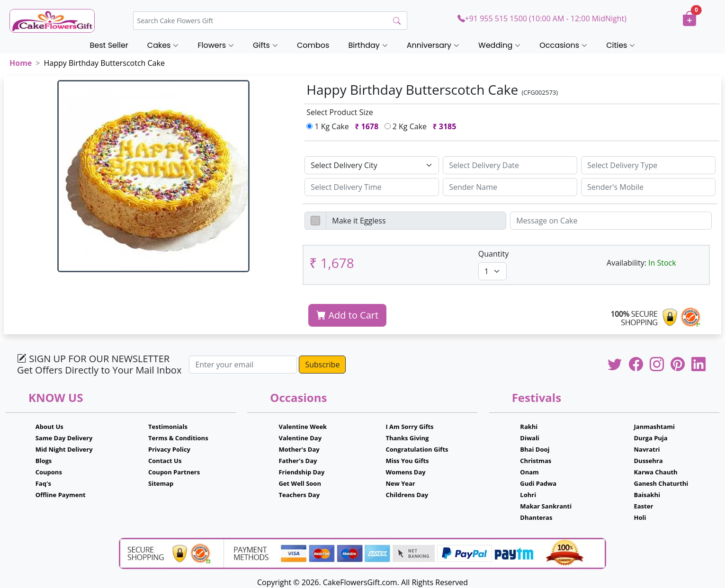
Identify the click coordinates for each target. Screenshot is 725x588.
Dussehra (648, 461)
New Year (400, 483)
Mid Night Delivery (64, 449)
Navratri (647, 449)
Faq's (43, 483)
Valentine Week (303, 427)
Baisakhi (647, 495)
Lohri (528, 495)
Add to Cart (347, 315)
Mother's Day (299, 449)
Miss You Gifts (407, 461)
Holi (640, 517)
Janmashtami (654, 427)
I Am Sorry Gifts (409, 427)
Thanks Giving (407, 438)
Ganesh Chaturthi (661, 483)
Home (21, 63)
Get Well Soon (300, 483)
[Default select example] (372, 165)
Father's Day (298, 461)
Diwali (530, 438)
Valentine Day (300, 438)
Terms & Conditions (178, 438)
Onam (529, 472)
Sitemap (161, 483)
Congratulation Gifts (417, 449)
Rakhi (529, 427)
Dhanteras (536, 517)
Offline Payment (61, 495)
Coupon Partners (174, 472)
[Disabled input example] (416, 221)
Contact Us (165, 461)
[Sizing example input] (510, 165)
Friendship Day (301, 472)
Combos (313, 45)
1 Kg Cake (344, 126)
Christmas (536, 461)
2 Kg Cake (422, 126)
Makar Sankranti (546, 506)
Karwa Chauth (655, 472)
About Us (49, 427)
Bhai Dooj (535, 449)
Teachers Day (299, 495)
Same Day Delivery (64, 438)
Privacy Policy (169, 449)
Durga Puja (650, 438)
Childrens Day (407, 495)
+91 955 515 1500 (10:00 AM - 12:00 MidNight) (542, 18)
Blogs (44, 461)
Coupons (49, 472)
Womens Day (405, 472)
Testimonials (168, 427)
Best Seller (109, 45)
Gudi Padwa (538, 483)
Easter (643, 506)
